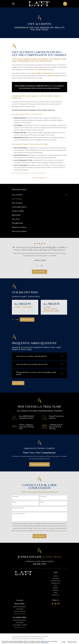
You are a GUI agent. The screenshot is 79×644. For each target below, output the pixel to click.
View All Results (27, 320)
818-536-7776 (39, 564)
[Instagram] (59, 604)
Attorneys (56, 579)
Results (56, 588)
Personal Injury (56, 581)
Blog (56, 593)
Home (56, 576)
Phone (14, 503)
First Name (16, 497)
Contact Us (56, 595)
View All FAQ (18, 383)
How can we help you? (19, 514)
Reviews (56, 590)
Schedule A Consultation (39, 465)
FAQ (56, 586)
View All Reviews (39, 272)
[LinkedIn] (56, 604)
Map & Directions (20, 614)
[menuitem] (38, 195)
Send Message (39, 536)
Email (42, 503)
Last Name (44, 497)
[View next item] (41, 266)
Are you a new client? (18, 508)
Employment (56, 583)
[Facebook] (52, 604)
